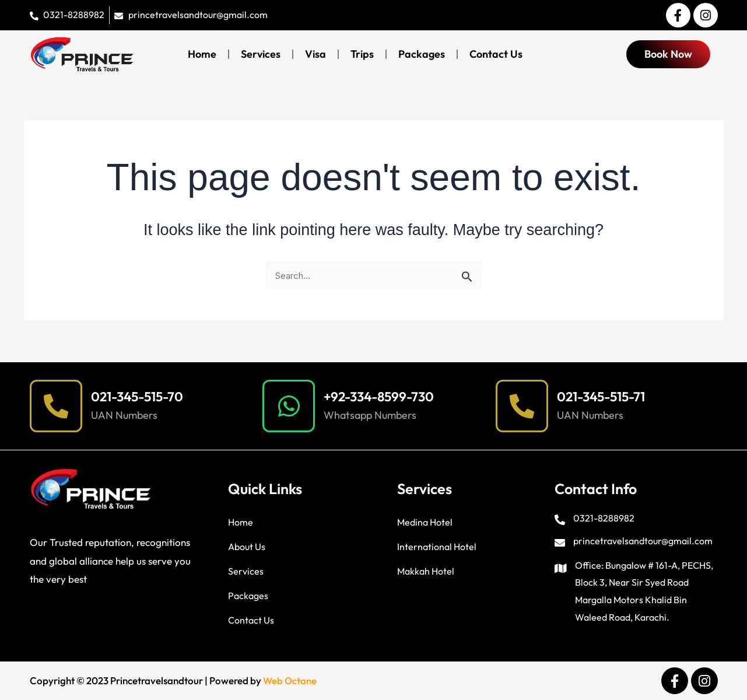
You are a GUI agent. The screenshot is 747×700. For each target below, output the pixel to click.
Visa (315, 54)
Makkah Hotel (426, 571)
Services (261, 54)
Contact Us (496, 54)
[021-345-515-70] (56, 406)
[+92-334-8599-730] (289, 406)
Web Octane (290, 681)
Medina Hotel (425, 522)
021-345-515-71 (605, 396)
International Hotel (437, 547)
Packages (422, 54)
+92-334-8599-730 (384, 396)
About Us (247, 547)
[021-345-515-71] (522, 406)
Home (202, 54)
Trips (362, 54)
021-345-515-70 (141, 396)
